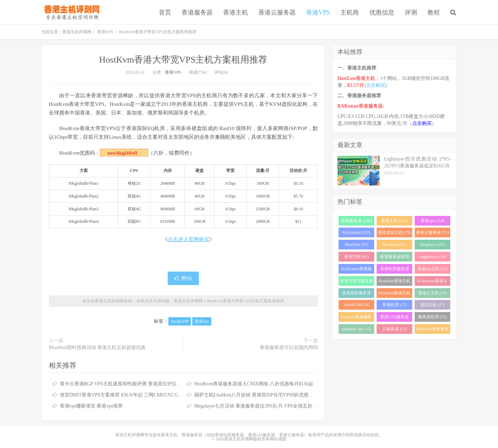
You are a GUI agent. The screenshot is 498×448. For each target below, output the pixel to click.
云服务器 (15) (394, 329)
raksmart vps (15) (357, 329)
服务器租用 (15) (432, 317)
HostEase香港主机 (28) (394, 282)
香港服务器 (197, 12)
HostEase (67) (394, 245)
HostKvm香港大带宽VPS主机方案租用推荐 (183, 60)
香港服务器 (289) (356, 221)
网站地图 (278, 439)
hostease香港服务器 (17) (357, 318)
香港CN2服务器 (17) (394, 318)
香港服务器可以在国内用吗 (289, 348)
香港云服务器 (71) (432, 232)
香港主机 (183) (394, 221)
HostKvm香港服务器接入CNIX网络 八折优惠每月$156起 (254, 384)
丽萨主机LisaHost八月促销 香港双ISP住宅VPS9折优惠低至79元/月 (264, 395)
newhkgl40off (122, 153)
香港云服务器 (277, 12)
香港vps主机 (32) (433, 269)
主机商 (350, 12)
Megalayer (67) (432, 245)
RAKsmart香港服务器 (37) (357, 270)
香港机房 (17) (394, 305)
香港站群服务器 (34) (395, 270)
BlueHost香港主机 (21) (394, 294)
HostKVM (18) (357, 305)
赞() (183, 278)
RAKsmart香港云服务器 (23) (432, 282)
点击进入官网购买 (188, 239)
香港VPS (318, 12)
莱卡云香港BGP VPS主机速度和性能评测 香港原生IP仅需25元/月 (128, 384)
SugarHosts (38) (432, 257)
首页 (165, 12)
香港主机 (236, 12)
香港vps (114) (432, 221)
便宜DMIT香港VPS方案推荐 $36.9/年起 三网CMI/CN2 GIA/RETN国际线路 (138, 395)
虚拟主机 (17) (432, 305)
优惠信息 (382, 12)
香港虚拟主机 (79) (394, 232)
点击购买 (376, 85)
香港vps (202, 321)
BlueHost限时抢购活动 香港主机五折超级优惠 (97, 348)
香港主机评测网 (70, 12)
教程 (434, 12)
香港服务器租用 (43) (395, 258)
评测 (411, 12)
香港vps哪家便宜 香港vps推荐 (91, 406)
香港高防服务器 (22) (357, 294)
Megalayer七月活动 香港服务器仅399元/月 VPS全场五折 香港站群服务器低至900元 (282, 406)
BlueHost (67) (357, 245)
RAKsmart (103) (356, 232)
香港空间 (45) (356, 257)
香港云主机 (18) (432, 293)
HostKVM (180, 321)
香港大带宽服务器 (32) (357, 282)
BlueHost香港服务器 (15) (432, 330)
